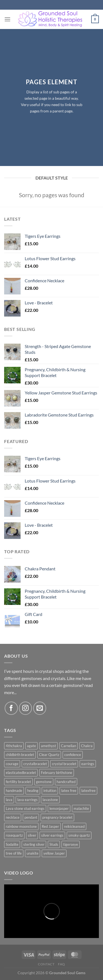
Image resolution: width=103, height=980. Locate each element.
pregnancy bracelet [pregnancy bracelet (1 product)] (57, 817)
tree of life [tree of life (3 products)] (14, 853)
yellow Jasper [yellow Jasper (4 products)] (54, 853)
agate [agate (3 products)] (31, 746)
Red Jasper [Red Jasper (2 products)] (50, 826)
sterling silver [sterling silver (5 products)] (34, 844)
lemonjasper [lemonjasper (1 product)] (59, 808)
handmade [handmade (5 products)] (14, 791)
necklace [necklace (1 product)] (13, 817)
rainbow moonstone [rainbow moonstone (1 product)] (21, 826)
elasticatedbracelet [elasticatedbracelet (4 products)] (21, 773)
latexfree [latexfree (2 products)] (88, 791)
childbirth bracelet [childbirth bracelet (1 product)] (20, 755)
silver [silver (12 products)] (32, 835)
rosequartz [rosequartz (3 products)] (14, 835)
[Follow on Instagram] (25, 708)
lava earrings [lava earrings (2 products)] (27, 800)
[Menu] (7, 19)
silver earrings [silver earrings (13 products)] (52, 835)
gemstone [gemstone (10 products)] (44, 782)
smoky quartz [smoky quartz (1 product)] (79, 835)
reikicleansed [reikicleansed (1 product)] (74, 826)
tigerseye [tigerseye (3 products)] (71, 844)
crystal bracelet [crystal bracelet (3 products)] (64, 764)
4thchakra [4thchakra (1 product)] (14, 746)
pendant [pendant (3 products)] (31, 817)
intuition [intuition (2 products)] (50, 791)
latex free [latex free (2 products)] (69, 791)
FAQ (62, 964)
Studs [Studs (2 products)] (54, 844)
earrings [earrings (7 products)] (88, 764)
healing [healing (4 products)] (33, 791)
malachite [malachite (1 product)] (81, 808)
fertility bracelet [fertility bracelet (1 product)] (18, 782)
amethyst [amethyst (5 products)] (48, 746)
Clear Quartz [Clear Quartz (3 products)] (49, 755)
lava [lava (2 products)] (9, 800)
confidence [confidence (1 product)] (73, 755)
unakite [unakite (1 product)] (33, 853)
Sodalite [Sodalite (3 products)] (12, 844)
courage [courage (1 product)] (12, 764)
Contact (46, 964)
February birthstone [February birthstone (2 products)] (57, 773)
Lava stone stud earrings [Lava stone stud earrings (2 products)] (25, 808)
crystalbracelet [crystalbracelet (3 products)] (35, 764)
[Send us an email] (40, 708)
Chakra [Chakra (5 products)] (87, 746)
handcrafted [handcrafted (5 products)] (66, 782)
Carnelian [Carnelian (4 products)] (69, 746)
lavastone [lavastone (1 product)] (50, 800)
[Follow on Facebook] (11, 708)
